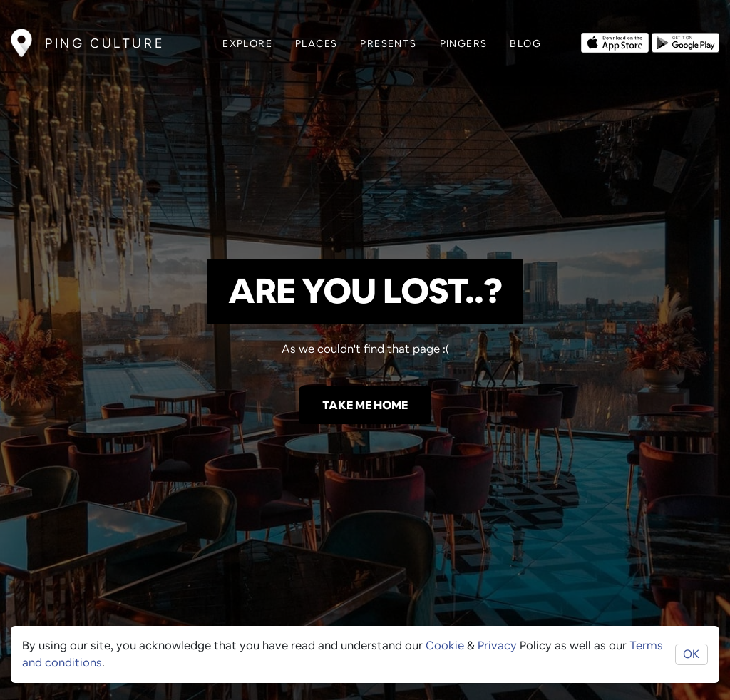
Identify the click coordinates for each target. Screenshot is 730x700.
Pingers (464, 43)
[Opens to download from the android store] (685, 41)
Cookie (445, 645)
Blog (525, 43)
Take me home (365, 405)
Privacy (497, 645)
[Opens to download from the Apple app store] (615, 41)
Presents (388, 43)
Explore (247, 43)
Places (316, 43)
